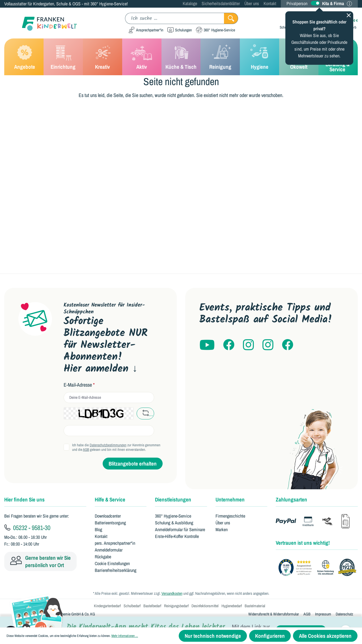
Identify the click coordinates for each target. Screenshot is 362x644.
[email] (109, 398)
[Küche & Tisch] (181, 57)
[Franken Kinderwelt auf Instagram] (248, 345)
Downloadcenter (108, 516)
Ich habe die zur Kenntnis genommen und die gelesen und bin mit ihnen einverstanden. (116, 447)
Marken (222, 529)
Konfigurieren (270, 636)
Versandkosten (172, 593)
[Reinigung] (220, 57)
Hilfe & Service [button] (110, 499)
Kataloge (190, 3)
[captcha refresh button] (145, 413)
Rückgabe (103, 557)
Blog (98, 529)
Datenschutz (344, 614)
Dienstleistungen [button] (173, 499)
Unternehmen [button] (230, 499)
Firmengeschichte (230, 516)
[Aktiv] (142, 57)
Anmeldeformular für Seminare (180, 529)
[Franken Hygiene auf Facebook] (288, 345)
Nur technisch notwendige (213, 636)
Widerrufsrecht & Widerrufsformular (274, 614)
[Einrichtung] (63, 57)
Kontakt (270, 3)
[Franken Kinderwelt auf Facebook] (229, 345)
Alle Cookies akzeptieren (325, 636)
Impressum (323, 614)
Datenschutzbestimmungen (108, 445)
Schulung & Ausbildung (174, 523)
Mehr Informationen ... (125, 636)
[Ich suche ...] (175, 18)
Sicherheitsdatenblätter (221, 3)
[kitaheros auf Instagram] (268, 345)
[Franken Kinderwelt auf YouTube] (207, 345)
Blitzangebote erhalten (133, 464)
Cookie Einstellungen (112, 563)
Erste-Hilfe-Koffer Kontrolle (177, 536)
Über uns (252, 3)
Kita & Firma (333, 3)
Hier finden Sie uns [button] (24, 499)
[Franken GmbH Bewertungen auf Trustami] (319, 568)
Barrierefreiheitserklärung (116, 570)
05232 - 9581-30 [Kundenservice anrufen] (27, 527)
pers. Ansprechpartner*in (115, 543)
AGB (86, 450)
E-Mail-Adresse (79, 385)
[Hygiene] (259, 57)
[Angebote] (24, 57)
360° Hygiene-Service (173, 516)
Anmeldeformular (109, 550)
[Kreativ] (103, 57)
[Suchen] (231, 18)
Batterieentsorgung (110, 523)
